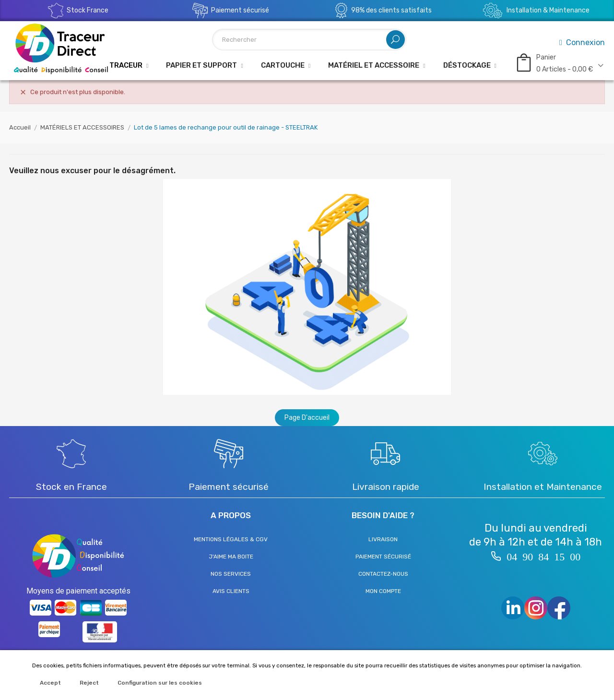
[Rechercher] (309, 40)
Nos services (231, 574)
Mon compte (383, 591)
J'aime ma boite (231, 557)
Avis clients (231, 591)
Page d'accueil (307, 418)
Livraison (383, 539)
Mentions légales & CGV (231, 539)
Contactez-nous (383, 574)
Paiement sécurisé (383, 557)
